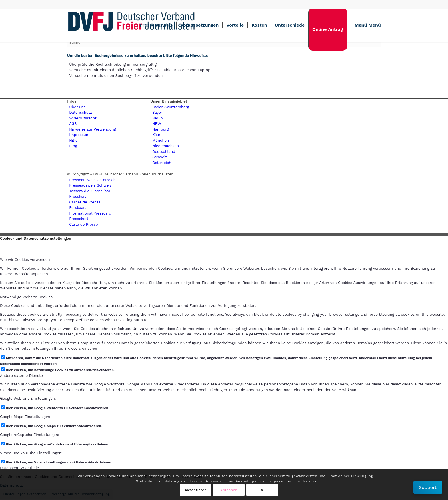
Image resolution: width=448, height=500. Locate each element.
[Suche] (224, 42)
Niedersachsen (166, 146)
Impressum (79, 135)
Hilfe (73, 140)
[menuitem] (156, 25)
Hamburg (160, 129)
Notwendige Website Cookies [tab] (26, 297)
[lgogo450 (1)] (131, 25)
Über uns (77, 107)
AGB (73, 124)
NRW (157, 124)
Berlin (158, 118)
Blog (73, 146)
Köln (156, 135)
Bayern (158, 112)
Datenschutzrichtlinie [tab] (19, 468)
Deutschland (164, 152)
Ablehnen (229, 490)
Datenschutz (81, 112)
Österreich (162, 163)
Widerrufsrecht (83, 118)
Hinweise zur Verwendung (92, 129)
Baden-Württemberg (171, 107)
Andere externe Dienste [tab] (21, 376)
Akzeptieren (196, 490)
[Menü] (366, 25)
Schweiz (160, 157)
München (161, 140)
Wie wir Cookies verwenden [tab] (25, 260)
